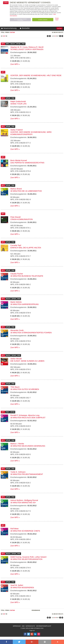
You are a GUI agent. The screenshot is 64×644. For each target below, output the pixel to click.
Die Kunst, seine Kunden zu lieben (27, 361)
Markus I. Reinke (17, 444)
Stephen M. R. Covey (19, 47)
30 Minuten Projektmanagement (27, 474)
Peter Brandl (15, 217)
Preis (7, 32)
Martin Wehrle (16, 302)
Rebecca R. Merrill (36, 47)
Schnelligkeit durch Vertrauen (27, 49)
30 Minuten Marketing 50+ (23, 503)
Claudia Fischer (17, 274)
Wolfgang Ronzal (31, 500)
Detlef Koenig (16, 557)
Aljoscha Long (34, 415)
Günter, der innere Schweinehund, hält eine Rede (36, 75)
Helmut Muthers (17, 500)
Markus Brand (16, 189)
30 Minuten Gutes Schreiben (25, 389)
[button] (6, 642)
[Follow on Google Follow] (32, 634)
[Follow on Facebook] (25, 634)
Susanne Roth (28, 557)
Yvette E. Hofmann (18, 472)
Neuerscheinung (9, 28)
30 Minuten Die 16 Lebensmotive (26, 191)
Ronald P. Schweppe (19, 415)
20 (4, 36)
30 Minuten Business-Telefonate (27, 276)
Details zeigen (57, 19)
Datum (12, 32)
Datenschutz (30, 626)
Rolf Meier (15, 529)
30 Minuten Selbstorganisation (26, 559)
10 (2, 36)
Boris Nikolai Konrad (19, 160)
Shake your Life (19, 104)
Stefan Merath (16, 359)
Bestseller (25, 28)
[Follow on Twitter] (29, 634)
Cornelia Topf (16, 245)
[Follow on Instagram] (39, 634)
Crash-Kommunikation (22, 219)
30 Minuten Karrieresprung (25, 304)
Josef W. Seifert (17, 585)
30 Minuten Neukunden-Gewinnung (28, 446)
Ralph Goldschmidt (18, 101)
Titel (3, 32)
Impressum (17, 626)
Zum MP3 (14, 64)
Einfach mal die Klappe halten (26, 248)
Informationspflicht (44, 626)
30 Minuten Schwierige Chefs (25, 531)
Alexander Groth (17, 330)
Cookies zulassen (43, 20)
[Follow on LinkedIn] (35, 634)
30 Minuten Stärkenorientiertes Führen (31, 333)
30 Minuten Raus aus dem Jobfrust (28, 418)
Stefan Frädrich (17, 130)
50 (7, 36)
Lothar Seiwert (41, 557)
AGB (23, 626)
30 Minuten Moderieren (22, 588)
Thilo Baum (15, 387)
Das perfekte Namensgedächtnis (27, 163)
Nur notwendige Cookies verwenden (20, 20)
